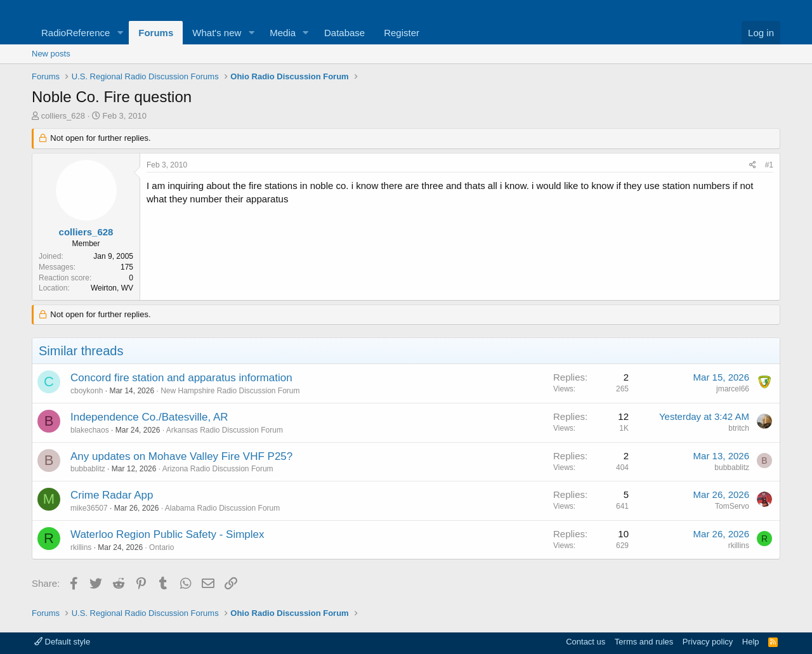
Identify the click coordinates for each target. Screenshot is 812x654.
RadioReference (75, 33)
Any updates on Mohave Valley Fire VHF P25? (181, 456)
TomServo (732, 506)
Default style (62, 642)
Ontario (161, 547)
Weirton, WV (112, 288)
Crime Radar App (112, 495)
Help (751, 642)
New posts (51, 54)
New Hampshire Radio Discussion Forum (230, 391)
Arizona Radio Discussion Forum (218, 469)
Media (283, 33)
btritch (739, 428)
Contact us (586, 642)
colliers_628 (63, 116)
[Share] (753, 165)
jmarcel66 (733, 389)
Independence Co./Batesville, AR (149, 417)
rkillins (81, 547)
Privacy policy (708, 642)
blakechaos (90, 430)
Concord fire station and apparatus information (181, 378)
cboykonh (87, 391)
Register (402, 33)
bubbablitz (88, 469)
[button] (120, 33)
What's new (217, 33)
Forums (156, 33)
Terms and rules (644, 642)
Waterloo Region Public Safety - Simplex (167, 534)
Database (344, 33)
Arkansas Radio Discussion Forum (225, 430)
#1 (769, 165)
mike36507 (89, 508)
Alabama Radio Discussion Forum (222, 508)
